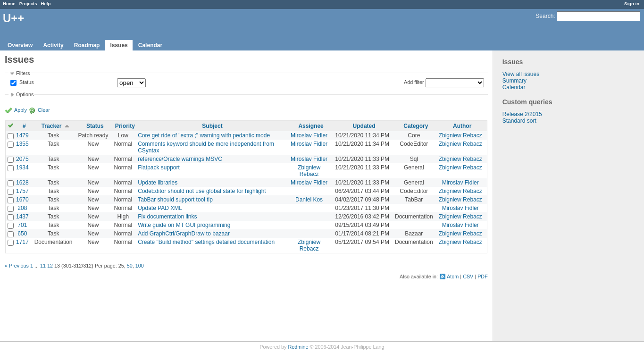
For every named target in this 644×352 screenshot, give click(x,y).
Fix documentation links (167, 217)
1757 (22, 191)
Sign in (632, 4)
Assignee (311, 126)
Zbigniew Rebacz (460, 135)
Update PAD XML (160, 208)
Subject (212, 126)
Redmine (298, 347)
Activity (53, 45)
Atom (453, 277)
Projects (28, 4)
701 (22, 225)
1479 (22, 135)
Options (25, 94)
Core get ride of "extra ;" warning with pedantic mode (204, 135)
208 (22, 208)
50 (130, 266)
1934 (22, 168)
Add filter (414, 82)
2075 (22, 159)
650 (22, 234)
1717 (22, 242)
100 (140, 266)
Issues (119, 45)
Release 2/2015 (522, 114)
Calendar (150, 45)
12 (50, 266)
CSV (468, 277)
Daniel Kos (309, 200)
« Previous (17, 266)
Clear (44, 110)
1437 (22, 217)
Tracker (52, 126)
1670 (22, 200)
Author (462, 126)
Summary (514, 81)
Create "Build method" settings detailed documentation (206, 242)
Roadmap (87, 45)
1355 (22, 144)
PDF (483, 277)
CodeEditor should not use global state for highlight (202, 191)
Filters (23, 73)
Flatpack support (159, 168)
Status (26, 83)
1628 (22, 183)
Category (416, 126)
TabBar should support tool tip (175, 200)
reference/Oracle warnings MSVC (180, 159)
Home (9, 4)
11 (43, 266)
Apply (21, 110)
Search (544, 16)
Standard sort (519, 121)
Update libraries (158, 183)
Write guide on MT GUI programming (184, 225)
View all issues (521, 74)
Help (46, 4)
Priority (125, 126)
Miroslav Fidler (309, 135)
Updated (364, 126)
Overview (20, 45)
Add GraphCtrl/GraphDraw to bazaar (184, 234)
